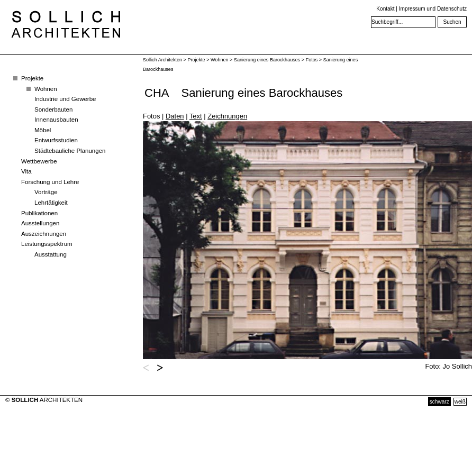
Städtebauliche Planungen (70, 151)
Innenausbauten (56, 120)
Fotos (312, 60)
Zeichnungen (227, 116)
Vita (26, 171)
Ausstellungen (40, 223)
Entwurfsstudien (56, 140)
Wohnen (46, 89)
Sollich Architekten (162, 60)
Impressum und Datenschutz (433, 9)
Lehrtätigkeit (51, 203)
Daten (175, 116)
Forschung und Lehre (50, 182)
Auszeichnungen (44, 234)
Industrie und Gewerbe (65, 99)
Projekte (32, 78)
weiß (460, 402)
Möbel (43, 130)
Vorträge (46, 192)
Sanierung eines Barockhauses (267, 60)
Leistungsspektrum (47, 244)
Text (196, 116)
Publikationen (39, 213)
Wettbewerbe (39, 161)
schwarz (439, 402)
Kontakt (385, 9)
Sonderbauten (53, 109)
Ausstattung (51, 254)
